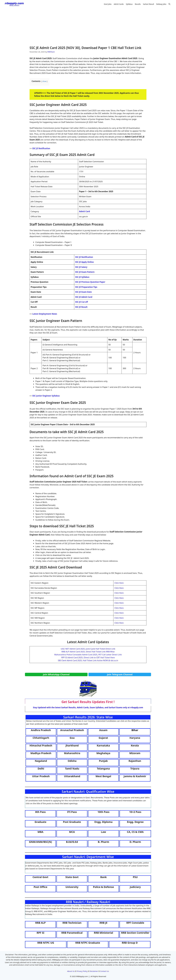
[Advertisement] (88, 25)
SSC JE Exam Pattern (85, 272)
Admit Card (85, 211)
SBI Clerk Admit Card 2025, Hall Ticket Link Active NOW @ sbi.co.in (88, 660)
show (44, 81)
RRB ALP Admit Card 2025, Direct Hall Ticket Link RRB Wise (88, 652)
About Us (71, 971)
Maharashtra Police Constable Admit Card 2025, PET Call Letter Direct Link (88, 655)
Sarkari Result (148, 4)
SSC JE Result (81, 307)
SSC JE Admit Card (84, 297)
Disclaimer (94, 971)
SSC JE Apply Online (84, 262)
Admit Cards (119, 4)
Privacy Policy (82, 971)
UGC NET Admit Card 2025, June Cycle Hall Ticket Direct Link (88, 649)
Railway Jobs (161, 4)
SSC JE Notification (41, 148)
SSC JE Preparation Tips (86, 287)
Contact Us (104, 971)
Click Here (119, 583)
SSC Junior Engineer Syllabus (46, 396)
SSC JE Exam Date (83, 292)
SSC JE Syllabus (82, 277)
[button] (169, 4)
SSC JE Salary (81, 267)
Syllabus (129, 4)
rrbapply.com (137, 707)
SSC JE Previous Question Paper (90, 282)
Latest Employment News (45, 314)
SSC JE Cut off (82, 302)
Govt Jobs (108, 4)
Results (138, 4)
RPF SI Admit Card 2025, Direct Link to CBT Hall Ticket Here (88, 657)
